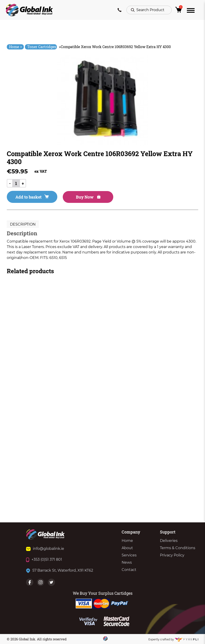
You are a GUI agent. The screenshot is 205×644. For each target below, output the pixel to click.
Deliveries (169, 541)
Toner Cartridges (42, 47)
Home (16, 47)
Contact (129, 570)
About (127, 548)
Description (23, 224)
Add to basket (32, 197)
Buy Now (88, 197)
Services (129, 555)
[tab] (23, 224)
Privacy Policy (172, 555)
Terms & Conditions (178, 548)
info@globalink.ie (45, 549)
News (127, 562)
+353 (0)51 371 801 (44, 559)
